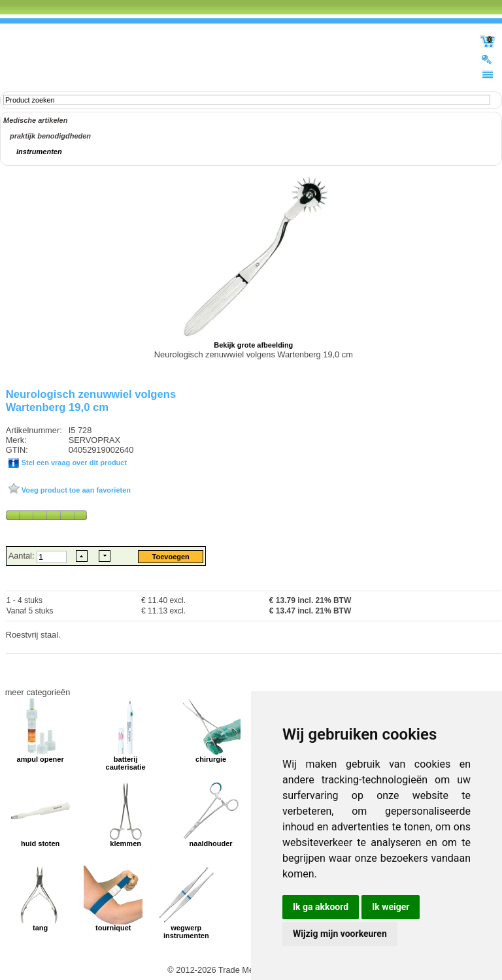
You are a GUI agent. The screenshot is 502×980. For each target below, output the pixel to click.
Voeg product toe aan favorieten (75, 490)
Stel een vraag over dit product (73, 463)
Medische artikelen (35, 120)
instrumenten (39, 152)
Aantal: (23, 556)
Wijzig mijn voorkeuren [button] (340, 934)
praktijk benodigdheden (50, 136)
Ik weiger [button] (391, 907)
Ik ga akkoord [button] (321, 907)
